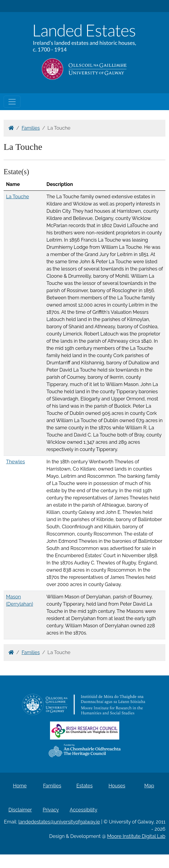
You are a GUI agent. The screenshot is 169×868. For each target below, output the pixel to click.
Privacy (51, 810)
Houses (117, 786)
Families (31, 128)
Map (149, 786)
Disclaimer (20, 810)
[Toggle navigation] (12, 102)
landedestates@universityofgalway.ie (59, 822)
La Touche (17, 197)
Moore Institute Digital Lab (136, 836)
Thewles (16, 462)
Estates (85, 786)
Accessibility (83, 810)
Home (20, 786)
